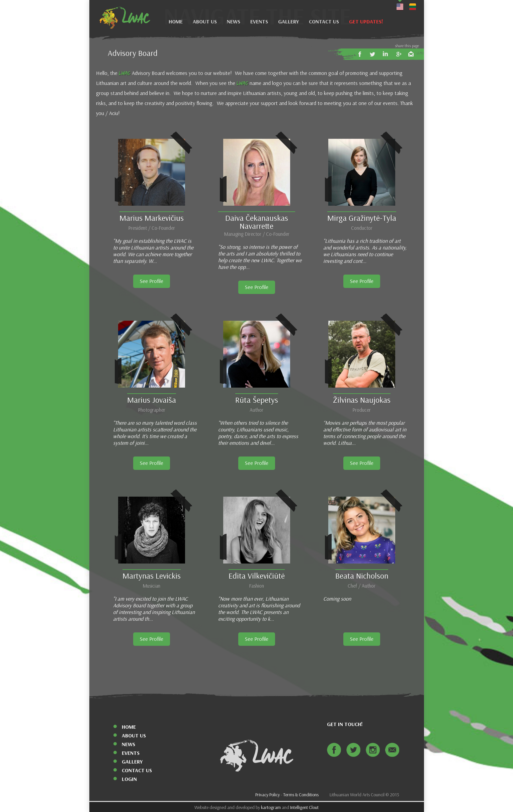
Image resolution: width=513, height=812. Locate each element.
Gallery (288, 22)
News (234, 22)
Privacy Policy (268, 795)
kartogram (271, 807)
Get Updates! (366, 22)
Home (176, 22)
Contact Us (324, 22)
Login (129, 779)
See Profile (152, 281)
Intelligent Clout (304, 807)
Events (259, 22)
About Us (205, 22)
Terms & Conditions (301, 795)
